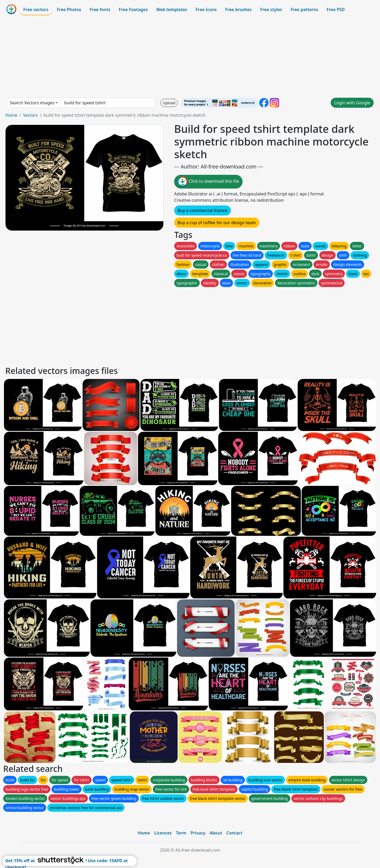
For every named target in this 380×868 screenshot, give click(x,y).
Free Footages (133, 10)
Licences (163, 833)
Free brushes (238, 10)
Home (11, 115)
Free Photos (69, 10)
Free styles (271, 10)
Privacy (198, 833)
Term (181, 833)
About (216, 833)
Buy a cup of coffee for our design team (217, 223)
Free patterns (304, 10)
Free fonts (100, 10)
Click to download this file (208, 182)
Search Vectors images (32, 103)
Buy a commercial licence (203, 210)
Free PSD (336, 10)
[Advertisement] (190, 57)
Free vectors (36, 10)
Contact (234, 833)
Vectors (30, 115)
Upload (169, 103)
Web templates (172, 10)
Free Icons (206, 10)
